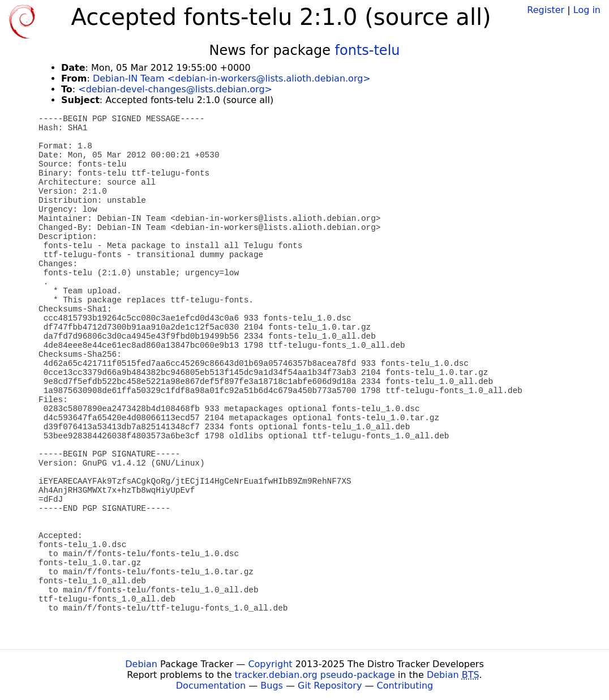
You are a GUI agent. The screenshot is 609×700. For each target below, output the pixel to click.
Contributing (405, 686)
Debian (141, 664)
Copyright (270, 664)
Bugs (272, 686)
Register (546, 10)
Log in (587, 10)
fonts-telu (368, 50)
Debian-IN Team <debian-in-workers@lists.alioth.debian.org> (232, 78)
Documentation (211, 686)
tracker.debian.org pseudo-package (315, 675)
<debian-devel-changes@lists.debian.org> (175, 89)
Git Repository (330, 686)
